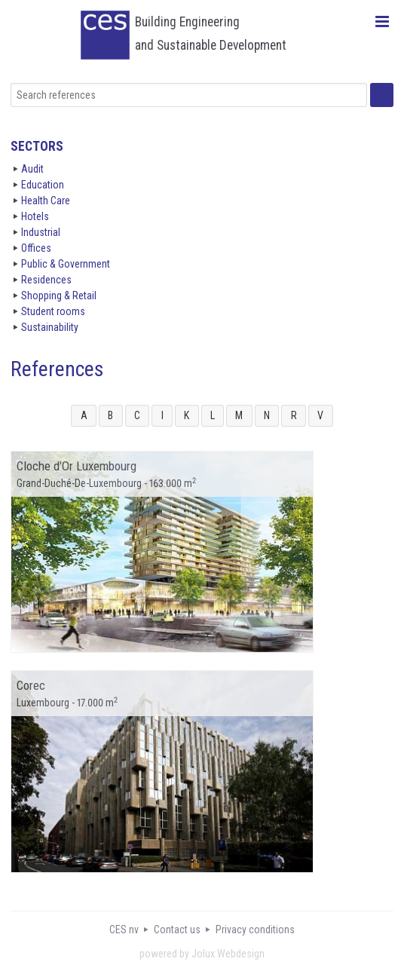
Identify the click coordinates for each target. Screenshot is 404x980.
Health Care (46, 201)
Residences (46, 280)
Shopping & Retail (59, 296)
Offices (36, 248)
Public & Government (66, 264)
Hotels (35, 216)
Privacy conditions (255, 929)
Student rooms (53, 311)
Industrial (41, 232)
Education (43, 185)
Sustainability (50, 327)
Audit (32, 169)
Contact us (177, 929)
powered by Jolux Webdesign (202, 954)
